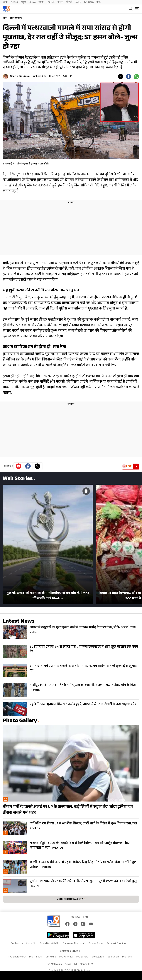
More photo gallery (70, 899)
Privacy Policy (96, 944)
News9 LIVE (71, 964)
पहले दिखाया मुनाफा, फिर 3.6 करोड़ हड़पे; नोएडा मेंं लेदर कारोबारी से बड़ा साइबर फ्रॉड (83, 705)
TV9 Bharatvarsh (17, 957)
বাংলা (60, 2)
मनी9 (99, 2)
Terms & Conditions (118, 944)
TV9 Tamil (127, 957)
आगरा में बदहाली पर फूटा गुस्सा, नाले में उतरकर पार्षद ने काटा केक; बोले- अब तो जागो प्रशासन (83, 630)
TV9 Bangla (82, 957)
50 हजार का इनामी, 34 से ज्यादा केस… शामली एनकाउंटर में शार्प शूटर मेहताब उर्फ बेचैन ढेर (84, 649)
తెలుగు (32, 2)
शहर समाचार (16, 19)
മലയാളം (89, 2)
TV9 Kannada (66, 957)
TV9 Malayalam (54, 964)
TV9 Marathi (35, 957)
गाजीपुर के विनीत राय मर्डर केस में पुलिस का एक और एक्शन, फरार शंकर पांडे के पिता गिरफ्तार (83, 688)
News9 (14, 2)
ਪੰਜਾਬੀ (69, 2)
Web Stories (18, 479)
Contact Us (17, 944)
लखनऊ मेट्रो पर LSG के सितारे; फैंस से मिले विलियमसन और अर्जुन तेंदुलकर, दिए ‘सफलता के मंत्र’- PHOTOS (80, 846)
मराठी (41, 2)
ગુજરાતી (50, 2)
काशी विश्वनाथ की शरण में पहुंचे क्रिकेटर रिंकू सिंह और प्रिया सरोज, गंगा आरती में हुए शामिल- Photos (83, 865)
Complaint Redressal (74, 944)
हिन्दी (5, 2)
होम (5, 19)
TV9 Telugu (50, 957)
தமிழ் (78, 2)
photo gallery (20, 721)
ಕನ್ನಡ (23, 2)
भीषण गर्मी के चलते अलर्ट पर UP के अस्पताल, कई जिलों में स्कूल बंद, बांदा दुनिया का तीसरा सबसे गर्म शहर (68, 810)
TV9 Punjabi (113, 957)
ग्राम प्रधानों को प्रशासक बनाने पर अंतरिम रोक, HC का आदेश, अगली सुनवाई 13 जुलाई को (83, 669)
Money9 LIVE (87, 964)
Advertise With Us (49, 944)
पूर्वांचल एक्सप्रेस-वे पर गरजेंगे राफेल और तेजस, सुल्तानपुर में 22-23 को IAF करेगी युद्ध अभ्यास (83, 884)
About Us (31, 944)
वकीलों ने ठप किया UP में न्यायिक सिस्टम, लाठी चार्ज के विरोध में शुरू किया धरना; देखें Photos (83, 826)
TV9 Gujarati (97, 957)
